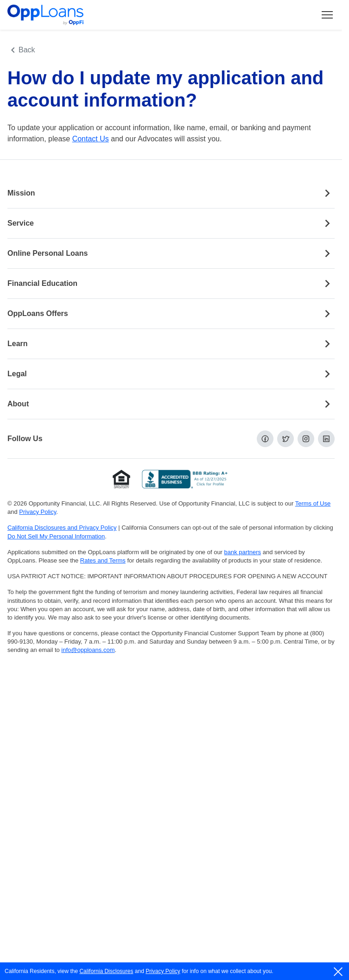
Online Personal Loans (171, 253)
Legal (171, 374)
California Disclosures (106, 971)
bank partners (243, 552)
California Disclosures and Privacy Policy (62, 528)
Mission (171, 193)
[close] (339, 972)
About (171, 404)
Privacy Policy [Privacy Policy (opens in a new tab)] (38, 512)
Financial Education (171, 284)
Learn (171, 344)
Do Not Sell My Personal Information (56, 536)
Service (171, 223)
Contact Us (91, 139)
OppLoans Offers (171, 314)
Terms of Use (313, 503)
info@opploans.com (88, 650)
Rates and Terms (103, 560)
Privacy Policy (163, 971)
